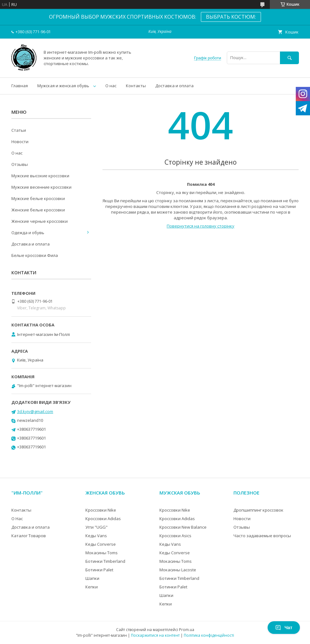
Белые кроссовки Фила (35, 255)
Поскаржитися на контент (155, 635)
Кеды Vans (96, 536)
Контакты (136, 86)
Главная (20, 86)
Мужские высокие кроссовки (40, 176)
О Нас (17, 519)
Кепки (92, 587)
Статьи (19, 130)
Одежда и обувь (28, 233)
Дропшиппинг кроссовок (258, 510)
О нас (111, 86)
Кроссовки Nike (101, 510)
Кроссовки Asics (175, 536)
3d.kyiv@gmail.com (35, 411)
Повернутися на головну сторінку (201, 226)
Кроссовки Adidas (103, 519)
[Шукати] (289, 58)
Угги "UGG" (96, 527)
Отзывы (20, 164)
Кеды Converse (101, 544)
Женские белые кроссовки (38, 210)
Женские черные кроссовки (40, 221)
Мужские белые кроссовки (38, 198)
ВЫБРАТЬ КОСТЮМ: (231, 17)
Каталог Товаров (29, 536)
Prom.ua (187, 630)
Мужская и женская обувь (63, 86)
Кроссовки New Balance (183, 527)
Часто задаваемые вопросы (262, 536)
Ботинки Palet (99, 570)
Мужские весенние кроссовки (41, 187)
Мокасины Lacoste (178, 570)
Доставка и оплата (174, 86)
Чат (284, 628)
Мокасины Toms (102, 553)
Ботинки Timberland (105, 561)
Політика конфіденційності (209, 635)
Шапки (92, 578)
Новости (20, 142)
